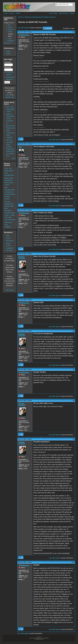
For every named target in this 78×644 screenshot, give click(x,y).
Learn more (8, 43)
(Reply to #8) (37, 439)
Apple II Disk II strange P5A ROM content (9, 180)
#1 (73, 32)
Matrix (10, 27)
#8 (73, 401)
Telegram (11, 41)
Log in (20, 28)
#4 (73, 254)
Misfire (10, 32)
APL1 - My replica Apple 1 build (10, 109)
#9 (73, 439)
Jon (20, 147)
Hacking (28, 17)
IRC (9, 25)
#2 (73, 144)
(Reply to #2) (37, 210)
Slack (10, 38)
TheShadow (24, 35)
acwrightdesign (9, 175)
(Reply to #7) (37, 401)
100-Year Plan (63, 13)
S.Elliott (7, 199)
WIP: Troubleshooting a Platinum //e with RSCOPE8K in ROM (10, 192)
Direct (8, 95)
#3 (73, 210)
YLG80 (7, 185)
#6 (73, 331)
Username (8, 62)
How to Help (10, 290)
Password (8, 67)
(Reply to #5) (37, 331)
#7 (73, 370)
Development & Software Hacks (43, 17)
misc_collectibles (10, 220)
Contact (72, 13)
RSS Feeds (10, 241)
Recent (18, 13)
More (13, 158)
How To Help (53, 13)
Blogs (8, 236)
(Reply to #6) (37, 370)
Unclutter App (10, 97)
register (27, 28)
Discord (11, 29)
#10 (73, 562)
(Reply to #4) (37, 300)
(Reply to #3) (37, 254)
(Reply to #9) (37, 562)
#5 (73, 300)
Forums (12, 13)
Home (6, 13)
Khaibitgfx (8, 227)
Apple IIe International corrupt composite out (10, 119)
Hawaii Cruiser (22, 258)
